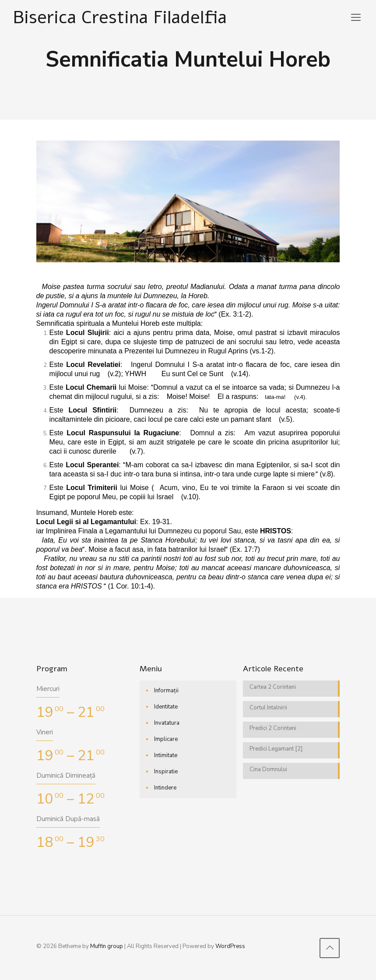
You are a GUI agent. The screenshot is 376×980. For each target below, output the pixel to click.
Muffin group (107, 946)
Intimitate (166, 755)
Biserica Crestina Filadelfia (120, 17)
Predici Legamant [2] (276, 749)
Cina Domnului (268, 769)
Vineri (45, 732)
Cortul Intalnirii (268, 708)
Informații (166, 691)
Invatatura (167, 723)
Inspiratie (166, 772)
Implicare (166, 739)
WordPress (230, 946)
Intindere (165, 788)
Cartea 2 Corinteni (273, 687)
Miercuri (48, 689)
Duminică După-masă (68, 819)
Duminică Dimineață (66, 776)
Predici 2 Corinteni (273, 728)
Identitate (166, 707)
